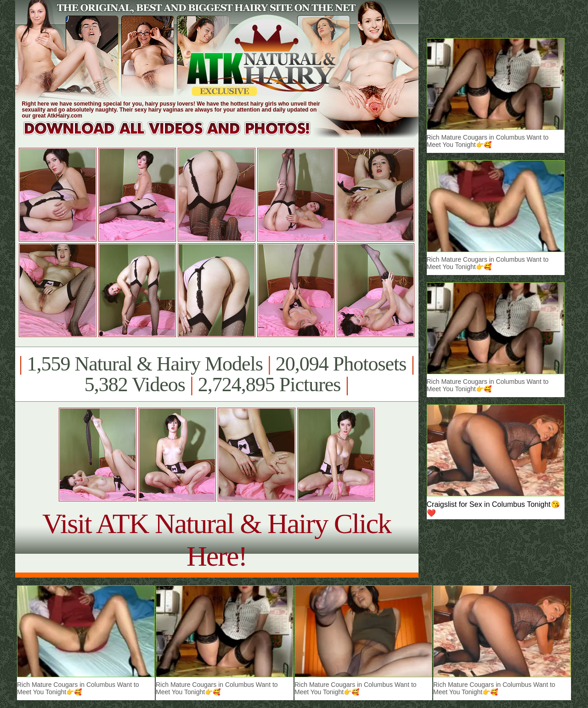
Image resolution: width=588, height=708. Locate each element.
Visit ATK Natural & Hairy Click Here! (217, 540)
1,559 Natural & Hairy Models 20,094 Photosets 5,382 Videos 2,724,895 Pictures (217, 374)
